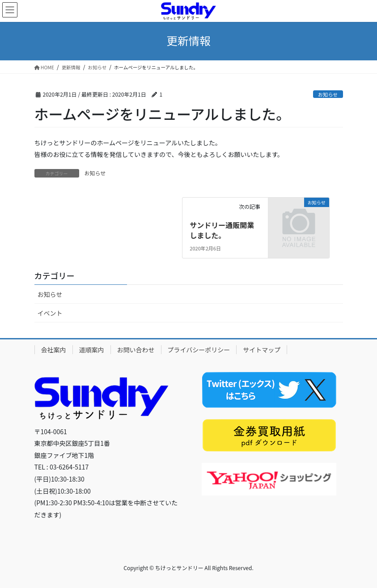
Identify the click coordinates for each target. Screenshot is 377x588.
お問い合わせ (136, 350)
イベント (50, 313)
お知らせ (328, 94)
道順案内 (92, 350)
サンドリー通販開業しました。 (222, 230)
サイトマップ (262, 350)
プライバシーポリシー (199, 350)
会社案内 (54, 350)
